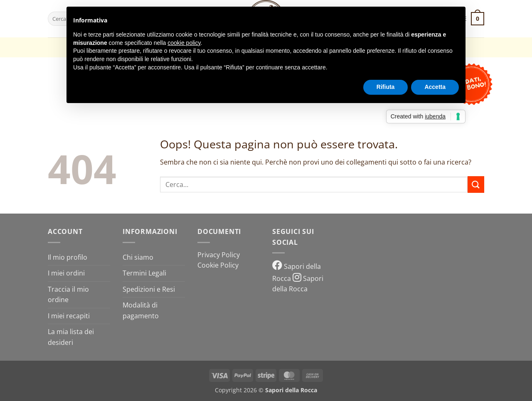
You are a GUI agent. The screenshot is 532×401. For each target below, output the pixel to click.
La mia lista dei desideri (71, 337)
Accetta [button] (435, 87)
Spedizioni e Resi (149, 289)
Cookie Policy (218, 265)
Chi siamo (138, 257)
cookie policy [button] (184, 43)
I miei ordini (66, 273)
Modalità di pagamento (141, 310)
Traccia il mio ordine (68, 295)
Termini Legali (144, 273)
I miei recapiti (69, 316)
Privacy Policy (219, 255)
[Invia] (476, 184)
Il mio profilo (68, 257)
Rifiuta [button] (386, 87)
